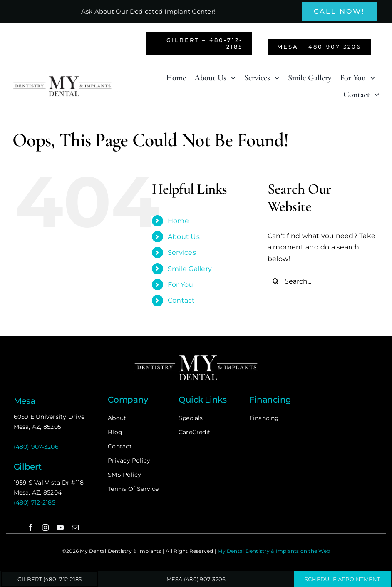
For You (181, 285)
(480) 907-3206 (36, 447)
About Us (184, 237)
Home (178, 221)
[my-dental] (62, 78)
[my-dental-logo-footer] (196, 356)
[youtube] (60, 527)
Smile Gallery (190, 269)
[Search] (276, 281)
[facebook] (30, 527)
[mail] (75, 527)
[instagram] (45, 527)
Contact (181, 300)
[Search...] (323, 281)
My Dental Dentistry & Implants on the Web (274, 551)
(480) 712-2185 (35, 502)
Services (182, 252)
